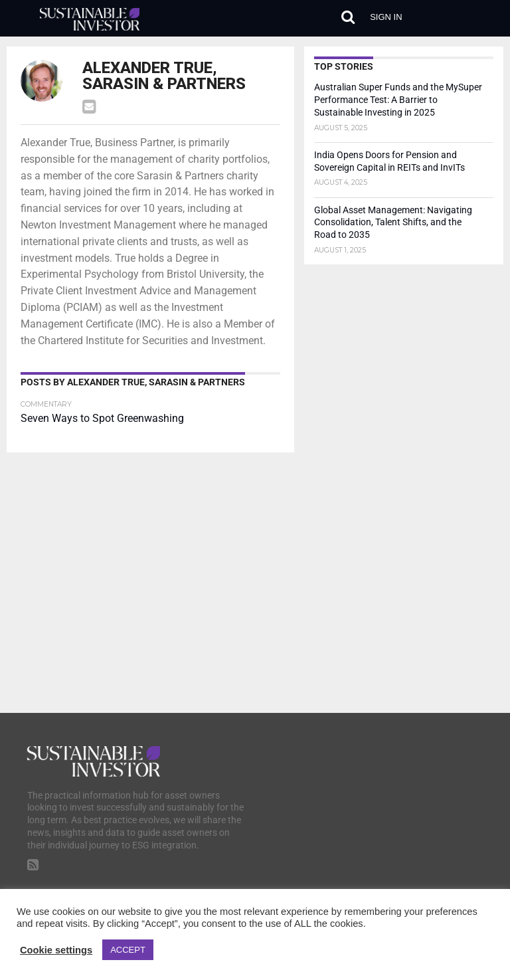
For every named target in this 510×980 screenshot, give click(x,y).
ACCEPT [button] (128, 950)
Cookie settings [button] (56, 950)
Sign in (386, 17)
